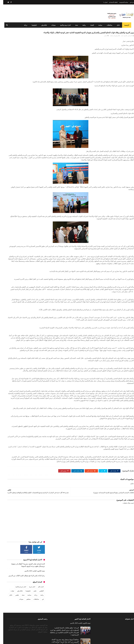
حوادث (9, 82)
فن (40, 90)
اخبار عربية (29, 78)
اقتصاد (91, 25)
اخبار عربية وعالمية (65, 25)
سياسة (99, 25)
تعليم (102, 41)
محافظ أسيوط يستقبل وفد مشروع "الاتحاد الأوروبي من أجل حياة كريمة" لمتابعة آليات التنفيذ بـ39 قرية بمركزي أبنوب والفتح (62, 631)
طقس (14, 86)
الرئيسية (126, 25)
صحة (76, 25)
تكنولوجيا (33, 25)
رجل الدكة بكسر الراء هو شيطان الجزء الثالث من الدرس (24, 67)
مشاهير (25, 90)
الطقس (38, 82)
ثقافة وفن (43, 25)
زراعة (25, 25)
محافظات (109, 25)
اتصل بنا (102, 2)
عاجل (117, 25)
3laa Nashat (94, 640)
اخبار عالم (38, 78)
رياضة (83, 25)
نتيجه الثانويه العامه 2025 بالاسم (31, 62)
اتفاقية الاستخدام (110, 2)
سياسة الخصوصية (121, 2)
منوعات (53, 25)
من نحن (128, 2)
